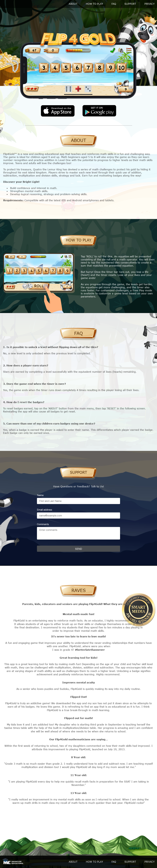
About (73, 4)
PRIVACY (150, 4)
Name (40, 495)
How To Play (95, 4)
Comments (43, 524)
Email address (45, 510)
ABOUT (73, 862)
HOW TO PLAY (95, 862)
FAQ (114, 4)
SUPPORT (130, 4)
